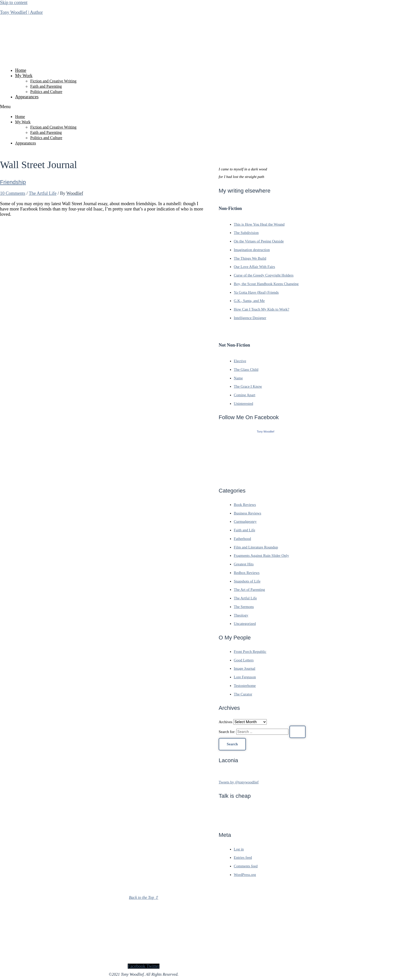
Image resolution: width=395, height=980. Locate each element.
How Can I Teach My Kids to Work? (261, 309)
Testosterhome (245, 686)
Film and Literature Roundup (256, 547)
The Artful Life (43, 193)
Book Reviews (245, 505)
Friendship (13, 182)
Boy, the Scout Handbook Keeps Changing (266, 284)
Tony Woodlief (266, 432)
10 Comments (13, 193)
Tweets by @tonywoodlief (239, 782)
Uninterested (243, 404)
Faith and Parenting (46, 86)
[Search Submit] (298, 732)
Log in (239, 849)
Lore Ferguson (245, 677)
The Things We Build (250, 258)
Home (21, 70)
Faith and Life (244, 530)
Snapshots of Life (247, 581)
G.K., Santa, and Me (249, 301)
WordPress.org (245, 875)
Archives (225, 722)
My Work (24, 76)
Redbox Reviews (247, 573)
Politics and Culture (46, 92)
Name (238, 378)
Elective (240, 361)
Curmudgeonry (245, 522)
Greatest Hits (244, 564)
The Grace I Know (248, 386)
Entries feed (243, 857)
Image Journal (244, 668)
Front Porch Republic (250, 652)
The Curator (243, 694)
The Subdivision (246, 233)
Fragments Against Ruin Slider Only (261, 556)
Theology (241, 615)
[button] (144, 107)
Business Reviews (248, 513)
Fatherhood (242, 539)
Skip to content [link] (14, 3)
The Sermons (244, 607)
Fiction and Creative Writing (53, 81)
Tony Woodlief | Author (21, 12)
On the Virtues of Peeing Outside (259, 241)
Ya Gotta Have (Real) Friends (256, 292)
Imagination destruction (252, 250)
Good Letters (244, 660)
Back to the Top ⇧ (144, 897)
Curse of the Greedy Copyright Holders (264, 275)
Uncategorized (245, 624)
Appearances (27, 97)
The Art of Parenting (249, 590)
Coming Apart (244, 395)
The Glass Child (246, 370)
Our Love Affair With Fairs (254, 267)
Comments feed (246, 866)
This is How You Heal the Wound (259, 224)
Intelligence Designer (250, 318)
